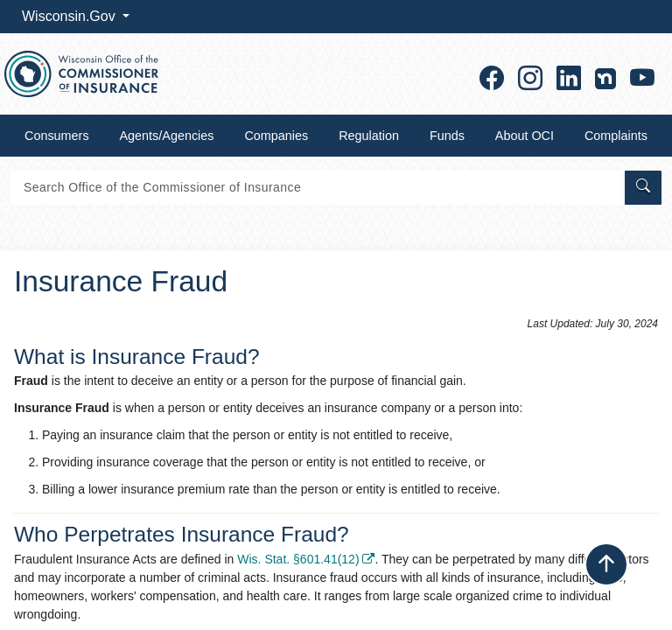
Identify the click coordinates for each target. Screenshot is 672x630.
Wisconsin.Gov (70, 16)
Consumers (57, 136)
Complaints (616, 136)
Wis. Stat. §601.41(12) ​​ (306, 559)
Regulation (369, 136)
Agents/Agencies (167, 136)
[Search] (316, 188)
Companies (276, 136)
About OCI (525, 136)
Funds (447, 136)
